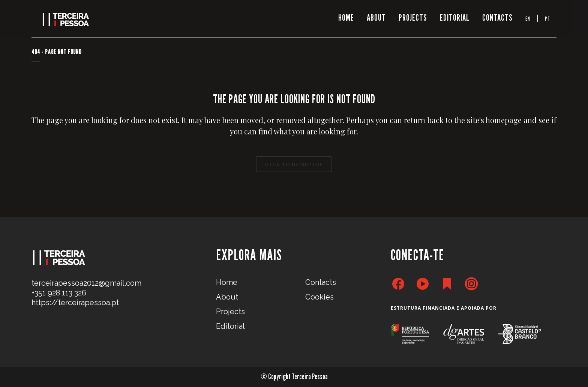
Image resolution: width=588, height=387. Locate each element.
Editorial (230, 326)
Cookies (319, 297)
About (227, 297)
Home (227, 282)
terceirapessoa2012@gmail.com (86, 283)
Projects (230, 312)
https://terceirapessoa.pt (75, 303)
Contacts (321, 282)
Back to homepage (294, 164)
